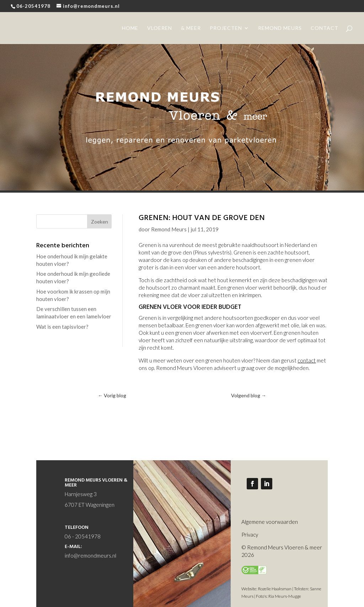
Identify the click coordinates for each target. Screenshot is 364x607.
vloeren (160, 28)
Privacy (250, 535)
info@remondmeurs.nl (90, 555)
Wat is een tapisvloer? (62, 327)
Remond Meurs (169, 229)
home (130, 28)
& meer (191, 28)
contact (325, 28)
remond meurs (280, 28)
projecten (226, 28)
